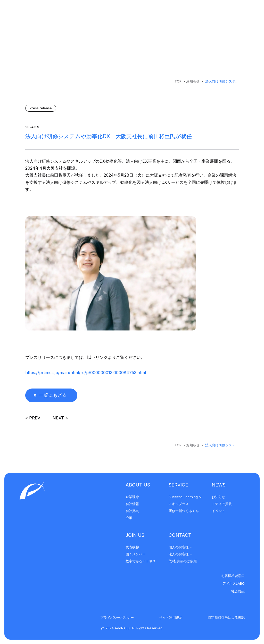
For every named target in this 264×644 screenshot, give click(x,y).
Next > (60, 418)
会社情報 (132, 504)
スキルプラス (179, 504)
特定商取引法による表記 (226, 617)
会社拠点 (132, 511)
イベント (218, 511)
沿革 (129, 518)
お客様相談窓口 (233, 576)
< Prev (33, 418)
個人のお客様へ (180, 547)
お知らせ (193, 81)
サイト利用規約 (171, 617)
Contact (180, 535)
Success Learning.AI (185, 497)
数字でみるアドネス (141, 561)
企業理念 (132, 497)
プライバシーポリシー (117, 617)
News (219, 485)
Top (178, 81)
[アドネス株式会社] (41, 13)
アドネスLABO (234, 583)
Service (178, 485)
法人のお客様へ (180, 554)
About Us (138, 485)
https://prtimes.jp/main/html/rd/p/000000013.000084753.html (86, 373)
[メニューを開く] (246, 13)
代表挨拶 (132, 547)
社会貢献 (238, 591)
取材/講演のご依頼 (183, 561)
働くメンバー (136, 554)
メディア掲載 (222, 504)
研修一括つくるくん (184, 511)
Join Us (135, 535)
